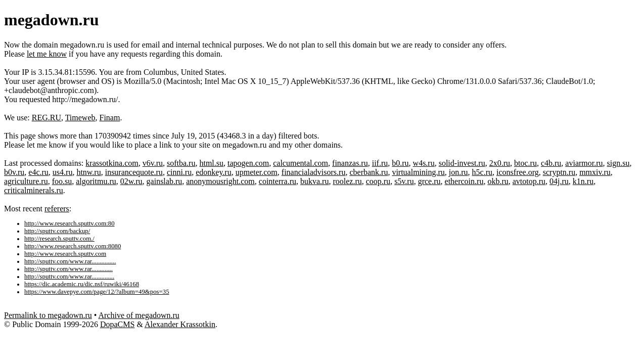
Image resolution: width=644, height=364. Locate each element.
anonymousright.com (220, 181)
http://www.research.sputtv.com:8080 (73, 246)
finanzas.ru (350, 163)
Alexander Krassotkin (180, 324)
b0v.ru (14, 172)
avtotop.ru (529, 181)
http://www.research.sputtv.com (65, 254)
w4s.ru (424, 163)
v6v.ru (153, 163)
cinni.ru (179, 172)
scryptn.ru (559, 172)
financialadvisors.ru (314, 172)
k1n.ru (583, 181)
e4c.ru (38, 172)
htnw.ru (88, 172)
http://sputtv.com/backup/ (57, 231)
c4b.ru (551, 163)
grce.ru (429, 181)
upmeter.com (257, 172)
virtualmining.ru (418, 172)
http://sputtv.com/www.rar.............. (69, 277)
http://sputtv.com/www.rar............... (70, 261)
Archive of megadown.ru (139, 315)
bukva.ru (314, 181)
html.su (211, 163)
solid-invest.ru (462, 163)
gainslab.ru (165, 181)
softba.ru (181, 163)
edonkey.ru (214, 172)
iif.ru (380, 163)
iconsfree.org (518, 172)
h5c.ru (482, 172)
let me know (47, 54)
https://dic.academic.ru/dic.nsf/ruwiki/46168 (82, 284)
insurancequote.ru (134, 172)
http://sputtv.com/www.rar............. (68, 269)
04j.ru (559, 181)
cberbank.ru (369, 172)
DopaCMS (117, 324)
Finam (110, 118)
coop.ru (378, 181)
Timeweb (80, 118)
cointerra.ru (278, 181)
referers (57, 209)
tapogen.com (248, 163)
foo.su (62, 181)
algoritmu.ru (96, 181)
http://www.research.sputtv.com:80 (70, 223)
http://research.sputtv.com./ (59, 239)
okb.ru (498, 181)
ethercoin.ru (464, 181)
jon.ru (458, 172)
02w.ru (131, 181)
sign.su (618, 163)
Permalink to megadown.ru (48, 315)
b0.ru (400, 163)
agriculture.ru (26, 181)
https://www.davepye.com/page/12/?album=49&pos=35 (97, 292)
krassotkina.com (112, 163)
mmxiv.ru (595, 172)
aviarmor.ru (584, 163)
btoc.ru (525, 163)
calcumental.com (301, 163)
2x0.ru (500, 163)
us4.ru (63, 172)
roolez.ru (347, 181)
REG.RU (47, 118)
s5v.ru (404, 181)
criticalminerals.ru (34, 190)
